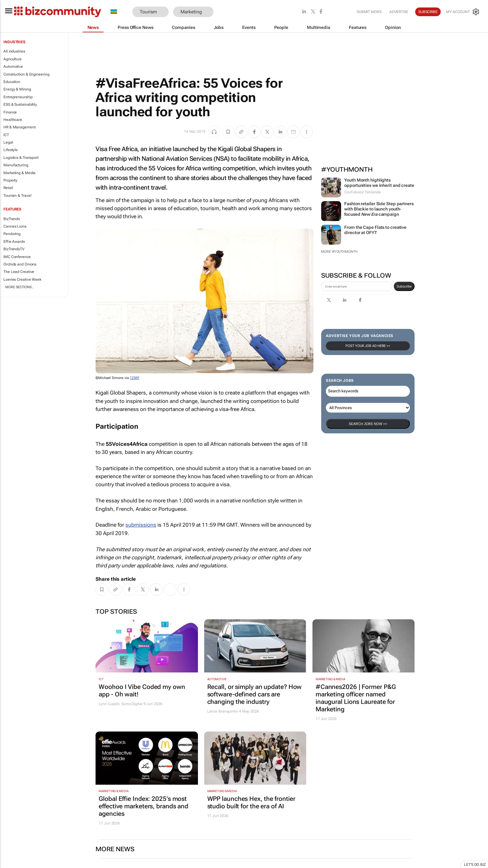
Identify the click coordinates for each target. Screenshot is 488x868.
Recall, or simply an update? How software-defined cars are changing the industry (255, 694)
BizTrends (12, 219)
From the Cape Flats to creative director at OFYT (375, 230)
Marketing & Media (19, 173)
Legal (8, 142)
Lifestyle (11, 150)
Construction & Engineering (26, 74)
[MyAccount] (463, 12)
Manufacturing (16, 165)
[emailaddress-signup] (357, 286)
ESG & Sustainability (20, 104)
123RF (135, 378)
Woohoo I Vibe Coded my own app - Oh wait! (142, 690)
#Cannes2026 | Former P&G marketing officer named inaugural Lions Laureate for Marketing (356, 698)
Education (12, 82)
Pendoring (12, 234)
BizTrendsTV (14, 249)
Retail (8, 188)
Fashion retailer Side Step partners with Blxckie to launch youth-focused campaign (379, 209)
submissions (141, 525)
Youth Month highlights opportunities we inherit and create (379, 183)
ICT (6, 135)
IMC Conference (17, 257)
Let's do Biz (475, 865)
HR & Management (20, 127)
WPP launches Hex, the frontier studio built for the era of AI (251, 802)
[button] (223, 12)
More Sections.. (19, 287)
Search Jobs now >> (368, 424)
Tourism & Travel (17, 196)
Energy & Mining (17, 89)
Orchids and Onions (20, 264)
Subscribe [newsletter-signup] (404, 286)
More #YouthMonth (339, 252)
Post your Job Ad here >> (368, 346)
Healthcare (13, 120)
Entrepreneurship (18, 97)
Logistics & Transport (21, 158)
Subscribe (428, 12)
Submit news (369, 12)
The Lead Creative (19, 272)
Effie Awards (14, 242)
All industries (14, 51)
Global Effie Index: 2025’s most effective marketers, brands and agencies (143, 806)
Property (10, 180)
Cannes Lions (15, 226)
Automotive (13, 67)
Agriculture (13, 59)
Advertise (399, 12)
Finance (10, 112)
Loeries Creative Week (22, 279)
